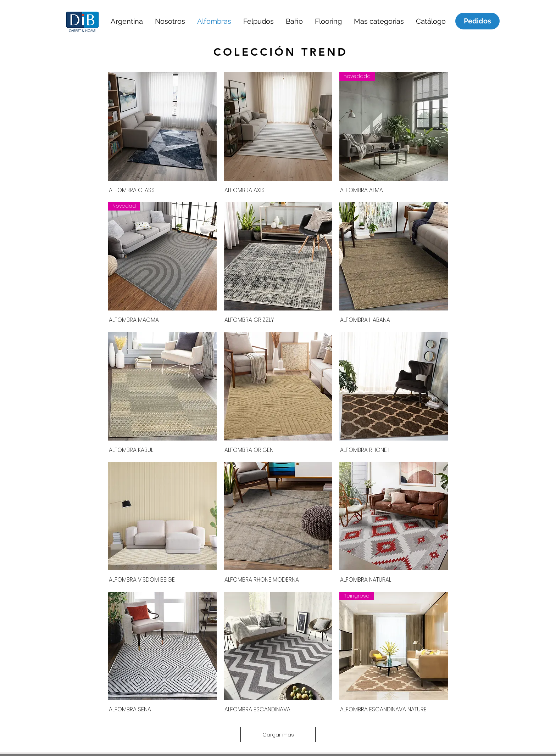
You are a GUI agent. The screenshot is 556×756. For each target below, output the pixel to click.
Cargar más (278, 735)
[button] (127, 21)
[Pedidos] (477, 21)
